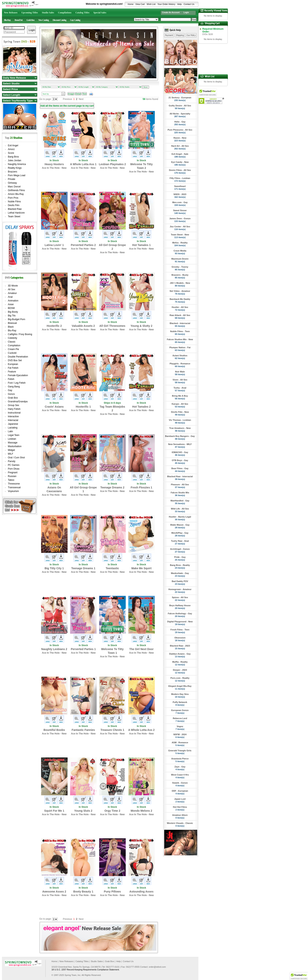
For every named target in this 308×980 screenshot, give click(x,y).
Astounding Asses (141, 892)
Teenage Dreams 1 (83, 568)
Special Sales (100, 13)
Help (179, 4)
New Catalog (43, 20)
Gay (10, 390)
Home (131, 4)
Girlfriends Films (16, 190)
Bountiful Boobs (54, 730)
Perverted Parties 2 (83, 245)
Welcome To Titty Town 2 (141, 166)
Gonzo (11, 394)
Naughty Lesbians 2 (54, 649)
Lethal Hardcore (16, 213)
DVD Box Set (15, 360)
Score (11, 153)
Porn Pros (13, 198)
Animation (13, 301)
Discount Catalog (59, 20)
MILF (11, 454)
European (13, 364)
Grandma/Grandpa (18, 402)
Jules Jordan (15, 160)
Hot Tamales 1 (141, 245)
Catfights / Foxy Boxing (20, 334)
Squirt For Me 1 (54, 811)
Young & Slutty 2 (142, 326)
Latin (10, 431)
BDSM (11, 308)
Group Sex (13, 405)
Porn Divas (14, 469)
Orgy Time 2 (112, 811)
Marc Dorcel (14, 187)
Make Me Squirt (142, 568)
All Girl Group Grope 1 (83, 489)
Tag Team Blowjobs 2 (112, 408)
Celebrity (12, 338)
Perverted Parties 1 (83, 649)
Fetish (11, 379)
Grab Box (30, 20)
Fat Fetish (13, 368)
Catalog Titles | (83, 961)
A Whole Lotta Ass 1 (83, 164)
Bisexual (12, 323)
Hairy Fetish (14, 409)
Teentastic (112, 568)
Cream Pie (13, 349)
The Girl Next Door (141, 649)
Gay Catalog (75, 20)
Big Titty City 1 (54, 568)
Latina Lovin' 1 (54, 245)
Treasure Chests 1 (112, 730)
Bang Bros (13, 157)
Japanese (13, 424)
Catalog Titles (82, 13)
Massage (13, 443)
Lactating (13, 428)
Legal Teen (14, 435)
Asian (11, 304)
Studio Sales (48, 13)
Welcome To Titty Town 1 (112, 651)
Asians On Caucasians (54, 489)
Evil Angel (13, 146)
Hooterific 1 (83, 407)
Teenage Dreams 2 (112, 487)
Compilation (14, 345)
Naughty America (17, 164)
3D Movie (13, 286)
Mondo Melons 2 (141, 811)
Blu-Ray (7, 20)
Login (186, 12)
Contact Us (189, 4)
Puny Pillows (112, 892)
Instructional (14, 413)
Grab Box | (110, 961)
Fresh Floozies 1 (141, 487)
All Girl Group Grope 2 (112, 247)
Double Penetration (18, 357)
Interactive (13, 416)
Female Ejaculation (18, 375)
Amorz (11, 149)
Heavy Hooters (54, 164)
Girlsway (12, 183)
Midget (11, 450)
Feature (12, 372)
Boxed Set (18, 20)
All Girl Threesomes (112, 326)
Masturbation (15, 446)
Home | (55, 961)
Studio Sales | (97, 961)
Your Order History (166, 4)
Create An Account (171, 12)
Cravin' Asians (54, 407)
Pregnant (13, 472)
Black (11, 327)
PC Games (14, 465)
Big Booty (13, 312)
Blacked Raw (15, 209)
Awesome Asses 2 (54, 892)
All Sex (11, 289)
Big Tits (12, 316)
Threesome (14, 484)
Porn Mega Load (17, 175)
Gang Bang (14, 387)
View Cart (140, 4)
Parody (12, 461)
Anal (10, 297)
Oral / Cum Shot (16, 458)
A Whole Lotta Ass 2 (141, 730)
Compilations (65, 13)
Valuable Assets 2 (83, 326)
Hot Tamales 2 (141, 407)
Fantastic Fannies (83, 730)
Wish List (151, 4)
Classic (12, 342)
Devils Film (14, 205)
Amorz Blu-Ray (16, 194)
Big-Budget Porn (16, 319)
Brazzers (12, 172)
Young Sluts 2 (83, 811)
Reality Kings (15, 168)
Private (11, 179)
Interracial (13, 420)
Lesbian (12, 439)
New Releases (11, 13)
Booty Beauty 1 (83, 892)
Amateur (12, 293)
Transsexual (14, 487)
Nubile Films (14, 202)
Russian (12, 476)
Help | (119, 961)
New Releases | (67, 961)
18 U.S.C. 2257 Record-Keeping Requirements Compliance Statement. (86, 970)
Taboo (11, 480)
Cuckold (12, 353)
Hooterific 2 (54, 326)
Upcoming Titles (30, 13)
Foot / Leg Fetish (17, 383)
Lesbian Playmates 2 (112, 164)
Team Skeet (14, 216)
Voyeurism (13, 491)
